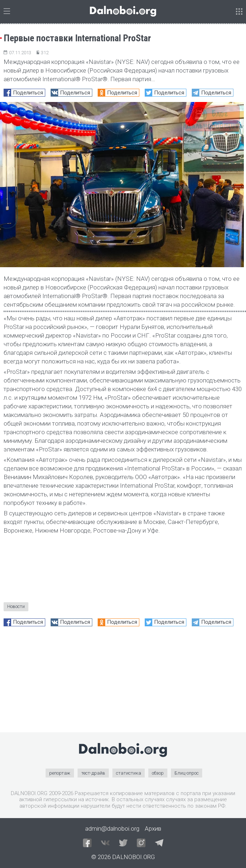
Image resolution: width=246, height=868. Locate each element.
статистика (129, 773)
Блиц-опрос (187, 773)
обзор (158, 773)
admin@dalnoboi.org (112, 828)
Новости (16, 606)
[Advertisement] (123, 682)
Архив (153, 828)
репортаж (60, 773)
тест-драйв (93, 773)
